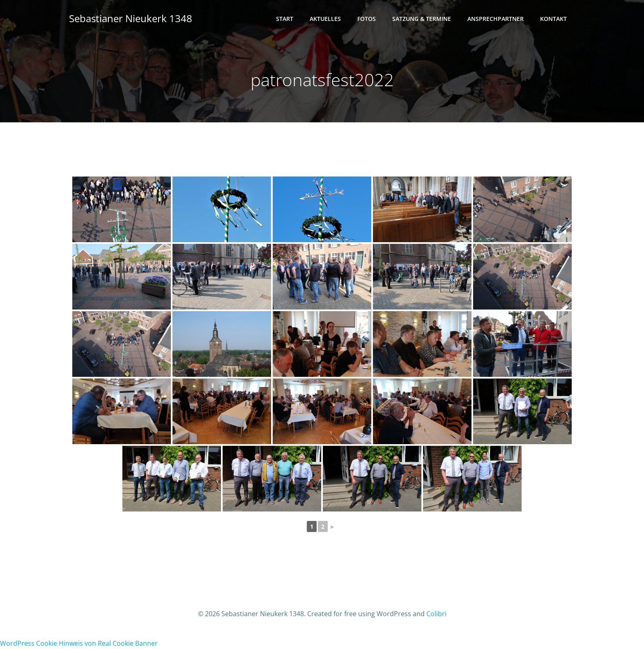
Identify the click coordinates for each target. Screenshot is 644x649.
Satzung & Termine (422, 19)
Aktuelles (325, 19)
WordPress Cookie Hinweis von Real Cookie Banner (79, 643)
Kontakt (553, 19)
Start (285, 19)
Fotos (367, 19)
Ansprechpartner (496, 19)
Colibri (436, 614)
